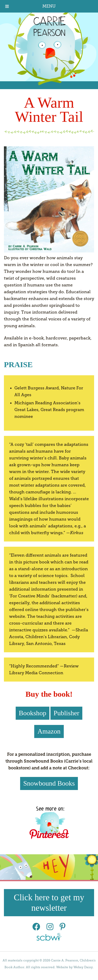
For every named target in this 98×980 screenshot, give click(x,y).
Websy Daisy (83, 967)
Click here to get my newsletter (49, 903)
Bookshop (33, 713)
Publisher (66, 713)
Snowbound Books (49, 783)
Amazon (49, 731)
